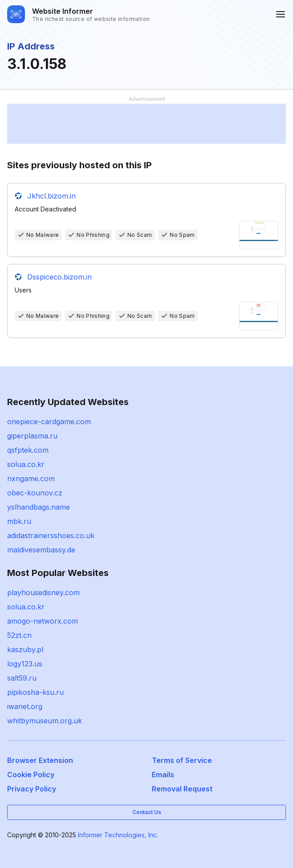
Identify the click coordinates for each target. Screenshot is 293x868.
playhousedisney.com (43, 592)
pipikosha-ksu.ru (35, 692)
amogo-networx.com (43, 621)
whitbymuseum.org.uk (45, 721)
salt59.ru (22, 678)
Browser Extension (40, 760)
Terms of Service (182, 760)
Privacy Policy (32, 789)
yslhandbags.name (39, 507)
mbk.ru (19, 521)
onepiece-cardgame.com (49, 422)
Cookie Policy (31, 775)
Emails (163, 775)
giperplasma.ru (32, 436)
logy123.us (25, 664)
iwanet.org (25, 706)
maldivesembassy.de (41, 550)
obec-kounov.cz (35, 493)
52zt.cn (19, 635)
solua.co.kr (26, 464)
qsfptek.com (28, 450)
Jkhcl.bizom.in (51, 196)
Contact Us (147, 812)
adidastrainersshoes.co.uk (51, 535)
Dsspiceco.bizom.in (59, 277)
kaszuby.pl (25, 649)
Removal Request (182, 789)
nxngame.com (31, 479)
